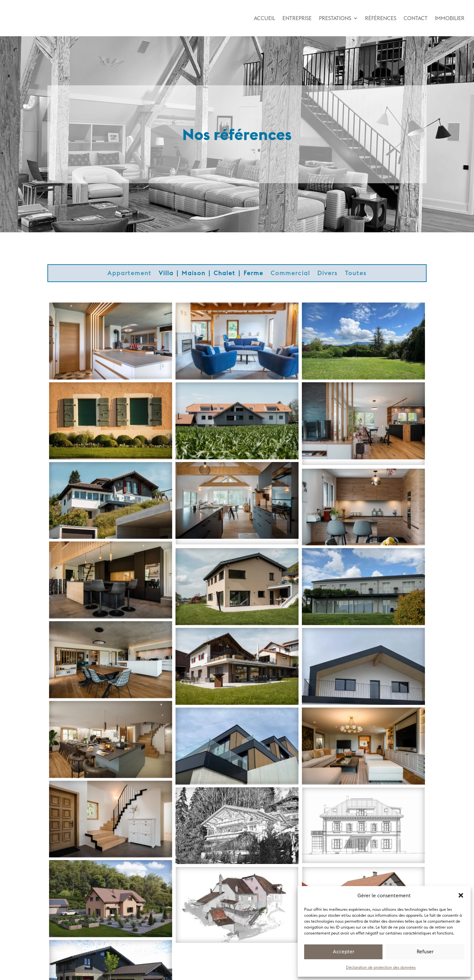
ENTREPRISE (297, 18)
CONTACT (416, 18)
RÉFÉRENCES (381, 18)
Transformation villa (111, 807)
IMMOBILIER (450, 18)
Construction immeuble (237, 409)
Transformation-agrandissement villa (237, 492)
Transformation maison (110, 648)
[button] (461, 895)
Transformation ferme (110, 568)
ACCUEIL (264, 18)
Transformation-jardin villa (110, 489)
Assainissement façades (363, 575)
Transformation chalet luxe (237, 814)
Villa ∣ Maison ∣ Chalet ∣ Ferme (211, 274)
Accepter (343, 951)
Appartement (129, 274)
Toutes (356, 274)
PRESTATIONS (335, 18)
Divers (328, 274)
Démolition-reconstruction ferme (363, 495)
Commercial (290, 274)
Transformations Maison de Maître (363, 814)
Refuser (425, 951)
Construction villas (110, 887)
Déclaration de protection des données (381, 967)
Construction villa (110, 329)
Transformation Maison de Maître (363, 734)
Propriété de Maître (111, 409)
